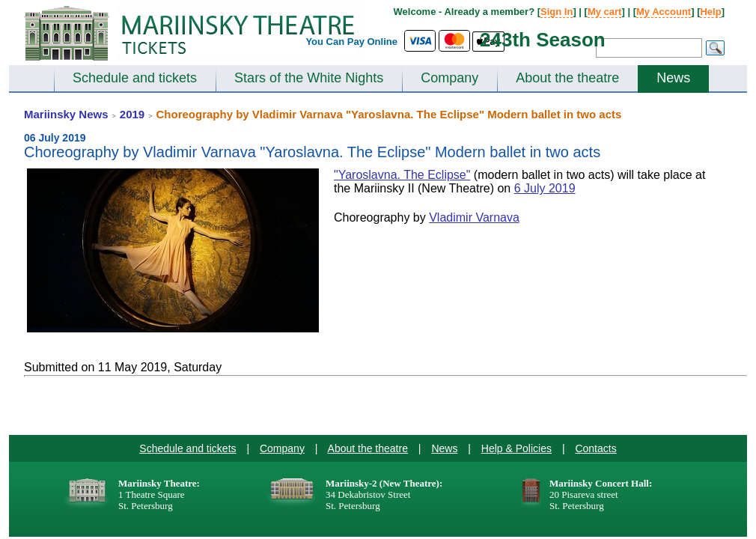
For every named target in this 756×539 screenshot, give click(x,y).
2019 (132, 114)
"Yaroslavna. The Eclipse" (402, 175)
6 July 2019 (545, 188)
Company (449, 78)
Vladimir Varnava (474, 217)
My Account (664, 12)
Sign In (557, 12)
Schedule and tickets (135, 78)
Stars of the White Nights (309, 78)
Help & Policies (516, 448)
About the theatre (567, 78)
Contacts (595, 448)
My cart (605, 12)
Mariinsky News (66, 114)
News (673, 78)
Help (710, 12)
